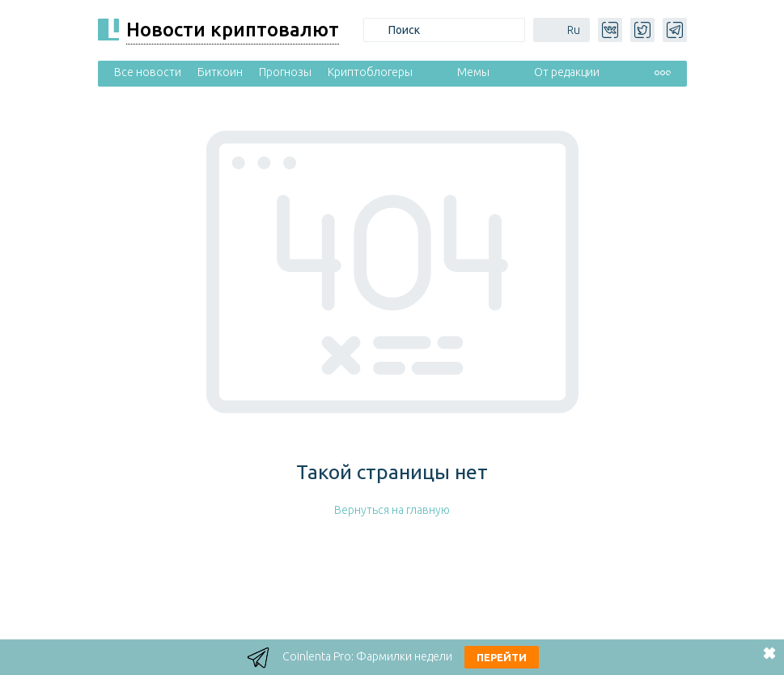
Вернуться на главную (392, 510)
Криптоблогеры (370, 72)
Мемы (473, 72)
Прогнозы (285, 72)
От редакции (567, 72)
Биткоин (220, 72)
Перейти (502, 657)
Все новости (148, 72)
